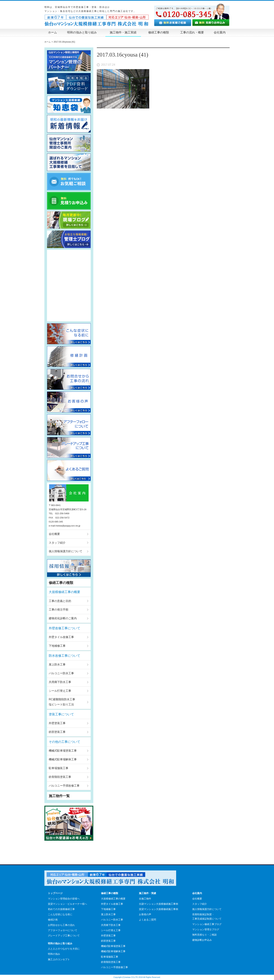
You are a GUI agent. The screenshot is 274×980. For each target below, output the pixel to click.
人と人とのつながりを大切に (64, 949)
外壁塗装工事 (57, 723)
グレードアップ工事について (64, 936)
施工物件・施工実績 (123, 32)
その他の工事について (64, 742)
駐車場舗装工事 (59, 768)
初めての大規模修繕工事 (61, 909)
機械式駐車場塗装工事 (63, 751)
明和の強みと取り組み (82, 32)
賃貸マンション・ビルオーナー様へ (67, 904)
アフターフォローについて (63, 930)
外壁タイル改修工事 (61, 637)
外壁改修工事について (64, 628)
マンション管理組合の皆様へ (64, 899)
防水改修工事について (64, 656)
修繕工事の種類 (159, 32)
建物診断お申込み (202, 940)
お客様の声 (145, 914)
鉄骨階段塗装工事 (60, 777)
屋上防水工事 (57, 665)
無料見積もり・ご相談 (204, 935)
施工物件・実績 (147, 893)
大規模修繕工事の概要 (64, 592)
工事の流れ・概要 (192, 32)
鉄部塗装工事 (57, 732)
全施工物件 (145, 899)
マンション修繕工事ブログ (207, 924)
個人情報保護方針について (66, 551)
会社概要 (54, 534)
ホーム (53, 32)
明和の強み (54, 954)
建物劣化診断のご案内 (63, 618)
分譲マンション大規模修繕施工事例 (158, 904)
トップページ (55, 893)
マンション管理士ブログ (206, 929)
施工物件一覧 (59, 796)
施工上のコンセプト (59, 959)
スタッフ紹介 (57, 543)
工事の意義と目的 (60, 601)
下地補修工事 (57, 646)
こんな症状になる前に (60, 914)
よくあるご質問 (147, 920)
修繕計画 (53, 920)
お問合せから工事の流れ (61, 925)
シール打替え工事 (60, 691)
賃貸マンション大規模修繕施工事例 (158, 909)
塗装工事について (61, 714)
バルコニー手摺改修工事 (64, 786)
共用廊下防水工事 (60, 682)
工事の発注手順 (59, 610)
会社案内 (220, 32)
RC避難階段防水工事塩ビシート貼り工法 (62, 702)
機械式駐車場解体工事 (63, 759)
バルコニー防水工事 (61, 673)
